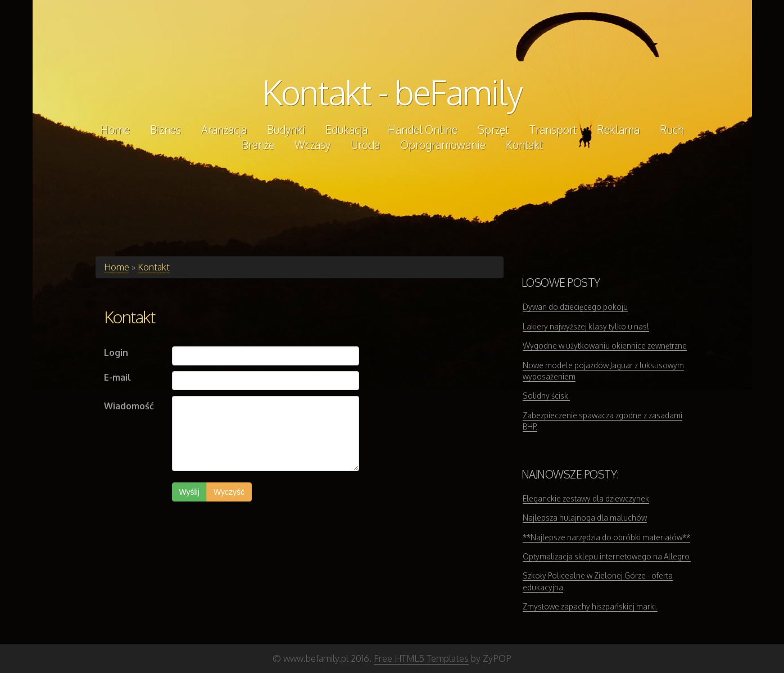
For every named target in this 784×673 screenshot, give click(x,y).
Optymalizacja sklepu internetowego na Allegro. (607, 556)
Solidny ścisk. (546, 396)
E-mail (117, 377)
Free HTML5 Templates (421, 658)
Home (117, 267)
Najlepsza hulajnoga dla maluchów (585, 518)
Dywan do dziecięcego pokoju (575, 307)
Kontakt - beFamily (392, 92)
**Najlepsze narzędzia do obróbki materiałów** (606, 537)
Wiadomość (129, 406)
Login (116, 353)
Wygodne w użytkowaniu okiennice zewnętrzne (605, 345)
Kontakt (154, 267)
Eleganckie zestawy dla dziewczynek (586, 498)
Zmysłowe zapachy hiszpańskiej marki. (590, 606)
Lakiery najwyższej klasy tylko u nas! (586, 326)
